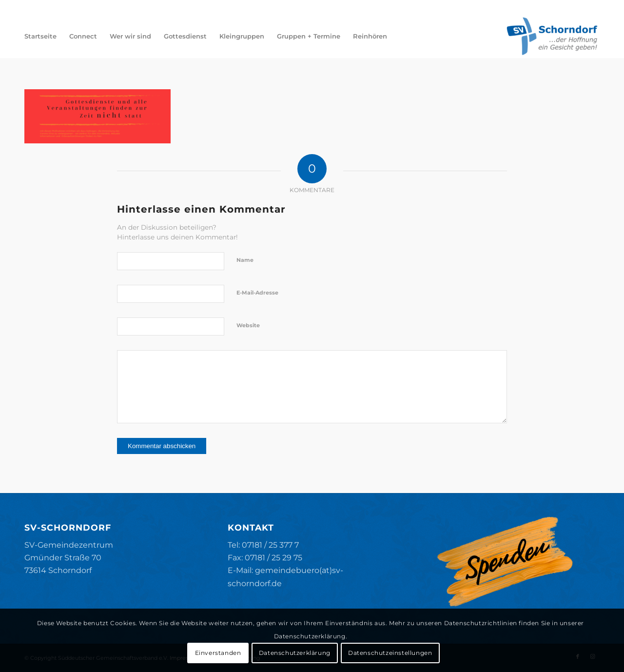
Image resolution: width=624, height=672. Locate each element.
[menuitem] (40, 36)
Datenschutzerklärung (295, 653)
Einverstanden (218, 653)
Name (245, 260)
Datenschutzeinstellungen (390, 653)
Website (248, 325)
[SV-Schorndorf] (552, 36)
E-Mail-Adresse (257, 293)
